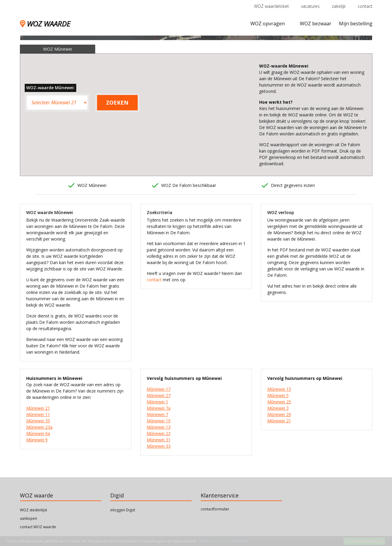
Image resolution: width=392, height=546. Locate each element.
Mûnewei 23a (39, 427)
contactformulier (215, 509)
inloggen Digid (123, 510)
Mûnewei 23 (159, 433)
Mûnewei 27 (159, 395)
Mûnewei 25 (279, 402)
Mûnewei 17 (159, 389)
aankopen (28, 518)
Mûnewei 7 (157, 414)
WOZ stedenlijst (33, 510)
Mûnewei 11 (38, 414)
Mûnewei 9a (38, 433)
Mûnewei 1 (157, 402)
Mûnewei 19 (159, 421)
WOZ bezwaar (316, 24)
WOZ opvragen (268, 24)
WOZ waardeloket (271, 6)
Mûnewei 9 (37, 440)
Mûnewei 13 (159, 427)
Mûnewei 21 (38, 408)
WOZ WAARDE (45, 24)
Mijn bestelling (356, 24)
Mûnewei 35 (38, 421)
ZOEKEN (117, 103)
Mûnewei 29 (279, 414)
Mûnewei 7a (159, 408)
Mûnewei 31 (159, 440)
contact (365, 6)
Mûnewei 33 (159, 446)
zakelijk (339, 6)
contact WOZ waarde (38, 527)
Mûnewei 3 (278, 408)
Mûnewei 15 (279, 389)
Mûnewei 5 (278, 395)
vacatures (310, 6)
